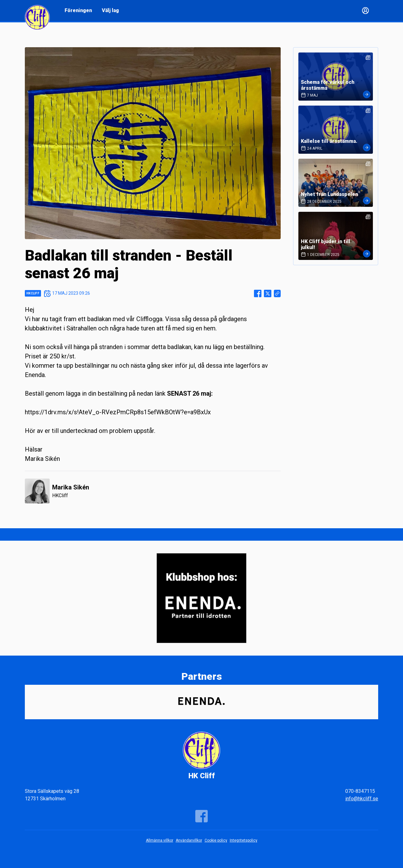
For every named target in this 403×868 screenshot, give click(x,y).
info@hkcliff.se (362, 799)
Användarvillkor (189, 840)
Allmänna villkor (160, 840)
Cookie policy (216, 840)
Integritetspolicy (244, 840)
